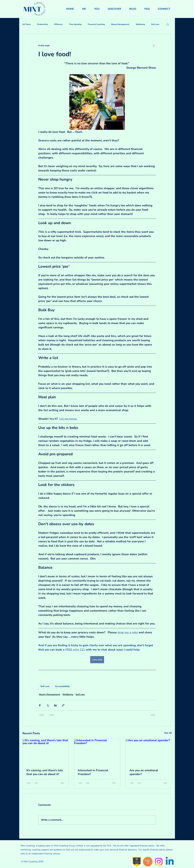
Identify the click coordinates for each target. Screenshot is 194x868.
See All (168, 733)
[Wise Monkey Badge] (148, 862)
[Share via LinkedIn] (55, 705)
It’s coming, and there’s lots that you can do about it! (45, 772)
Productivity (42, 24)
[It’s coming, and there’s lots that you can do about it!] (46, 752)
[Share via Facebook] (40, 705)
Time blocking (75, 24)
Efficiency (58, 24)
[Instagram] (159, 862)
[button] (168, 24)
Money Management (120, 24)
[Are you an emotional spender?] (149, 752)
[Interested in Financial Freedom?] (97, 752)
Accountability (62, 686)
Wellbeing (140, 24)
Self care (155, 24)
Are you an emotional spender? (144, 772)
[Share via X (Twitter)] (48, 705)
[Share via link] (63, 705)
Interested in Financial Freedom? (93, 772)
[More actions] (154, 45)
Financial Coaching (96, 24)
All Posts (27, 24)
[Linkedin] (170, 862)
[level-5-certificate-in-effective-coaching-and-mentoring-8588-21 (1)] (137, 862)
